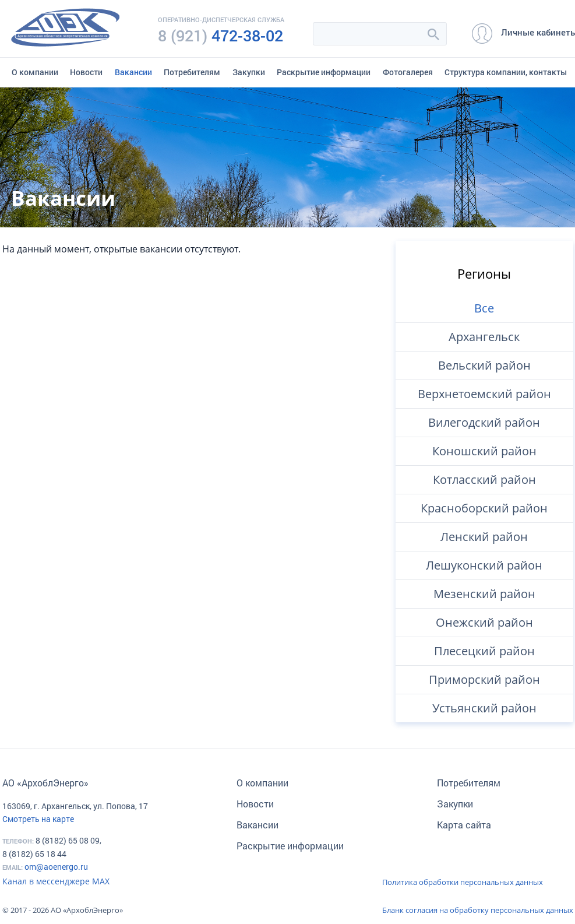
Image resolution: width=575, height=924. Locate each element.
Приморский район (484, 679)
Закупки (249, 72)
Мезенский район (484, 594)
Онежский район (484, 622)
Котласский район (484, 479)
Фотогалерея (408, 72)
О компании (35, 72)
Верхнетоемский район (484, 394)
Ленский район (484, 537)
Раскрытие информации (324, 72)
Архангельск (484, 337)
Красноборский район (484, 508)
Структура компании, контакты (506, 72)
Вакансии (133, 72)
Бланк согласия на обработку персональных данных (478, 910)
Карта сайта (464, 825)
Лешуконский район (484, 565)
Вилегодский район (484, 422)
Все (484, 308)
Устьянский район (484, 708)
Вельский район (484, 365)
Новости (86, 72)
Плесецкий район (484, 651)
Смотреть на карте (38, 819)
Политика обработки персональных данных (463, 882)
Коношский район (484, 451)
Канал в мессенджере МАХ (56, 881)
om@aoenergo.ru (56, 867)
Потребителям (192, 72)
